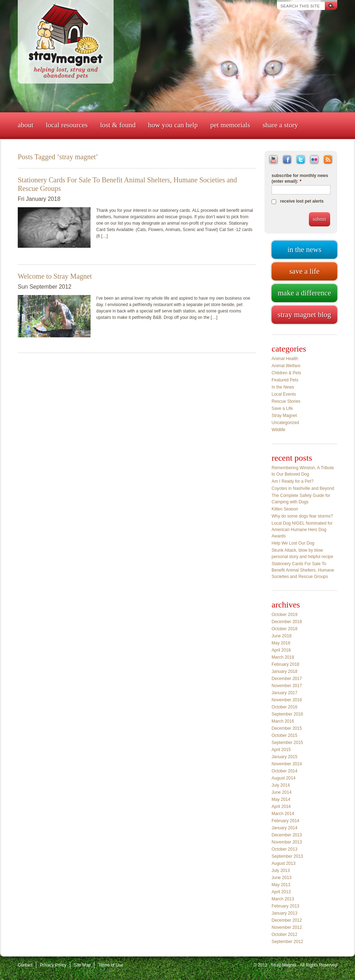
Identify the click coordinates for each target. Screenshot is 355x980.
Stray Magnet (284, 416)
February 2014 (285, 821)
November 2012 (287, 927)
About (26, 125)
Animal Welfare (286, 366)
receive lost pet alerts (302, 201)
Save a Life (282, 408)
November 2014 (287, 764)
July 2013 (281, 871)
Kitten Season (285, 509)
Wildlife (278, 430)
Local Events (284, 394)
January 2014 (285, 828)
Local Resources (67, 125)
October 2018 (285, 629)
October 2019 (285, 615)
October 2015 (285, 735)
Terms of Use (111, 965)
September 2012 (287, 942)
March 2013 (283, 899)
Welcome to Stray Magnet (55, 276)
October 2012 (285, 935)
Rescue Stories (286, 401)
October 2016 (285, 707)
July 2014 (281, 785)
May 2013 (281, 885)
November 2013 (287, 842)
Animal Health (285, 359)
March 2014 (283, 814)
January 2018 (285, 671)
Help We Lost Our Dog (293, 543)
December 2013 (287, 835)
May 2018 (281, 643)
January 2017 (285, 693)
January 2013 (285, 913)
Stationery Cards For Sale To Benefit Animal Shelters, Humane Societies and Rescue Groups (303, 570)
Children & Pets (286, 373)
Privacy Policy (53, 965)
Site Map (82, 965)
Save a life (304, 271)
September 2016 (287, 714)
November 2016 (287, 700)
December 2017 (287, 679)
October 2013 (285, 849)
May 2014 (281, 799)
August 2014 (283, 778)
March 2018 (283, 657)
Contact (25, 965)
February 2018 (285, 664)
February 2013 (285, 906)
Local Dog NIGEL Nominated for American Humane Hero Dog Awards (302, 530)
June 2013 (282, 878)
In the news (305, 250)
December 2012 (287, 920)
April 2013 (281, 892)
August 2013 (283, 863)
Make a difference (304, 293)
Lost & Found (118, 125)
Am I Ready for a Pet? (293, 481)
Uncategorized (285, 423)
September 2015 (287, 743)
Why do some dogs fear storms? (302, 516)
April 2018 (281, 650)
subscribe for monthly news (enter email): (300, 178)
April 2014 (281, 807)
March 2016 (283, 721)
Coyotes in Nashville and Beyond (303, 488)
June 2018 (282, 636)
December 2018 (287, 622)
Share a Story (280, 125)
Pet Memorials (230, 125)
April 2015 (281, 750)
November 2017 (287, 686)
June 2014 (282, 792)
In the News (283, 387)
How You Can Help (173, 125)
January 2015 (285, 757)
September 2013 (287, 856)
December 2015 (287, 728)
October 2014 (285, 771)
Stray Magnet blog (304, 315)
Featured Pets (285, 380)
